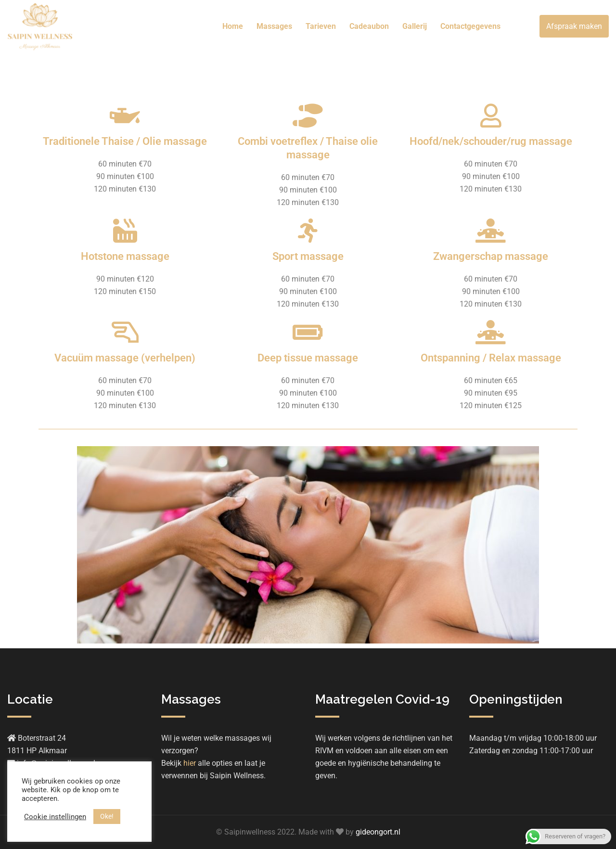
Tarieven (321, 26)
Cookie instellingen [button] (55, 817)
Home (233, 26)
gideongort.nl (378, 832)
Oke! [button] (107, 816)
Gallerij (415, 26)
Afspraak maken (574, 26)
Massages (274, 26)
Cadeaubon (369, 26)
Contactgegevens (470, 26)
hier (190, 763)
